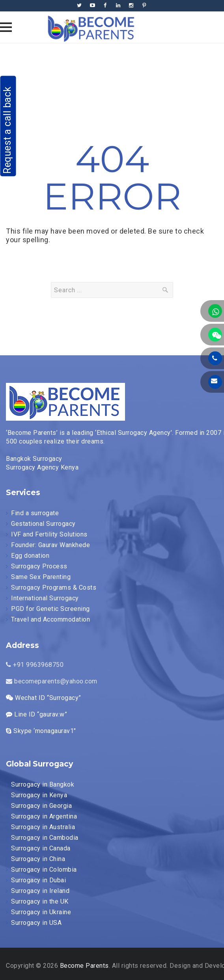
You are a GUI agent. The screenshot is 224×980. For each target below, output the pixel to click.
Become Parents (84, 966)
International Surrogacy (45, 598)
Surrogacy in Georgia (41, 806)
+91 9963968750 (35, 665)
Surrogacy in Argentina (44, 816)
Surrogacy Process (39, 566)
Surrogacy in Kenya (39, 795)
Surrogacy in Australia (43, 827)
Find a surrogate (35, 513)
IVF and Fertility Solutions (49, 534)
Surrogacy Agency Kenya (42, 467)
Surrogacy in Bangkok (43, 784)
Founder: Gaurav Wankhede (50, 545)
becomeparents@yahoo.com (52, 681)
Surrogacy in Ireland (40, 891)
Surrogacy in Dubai (38, 880)
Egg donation (30, 556)
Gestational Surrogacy (43, 524)
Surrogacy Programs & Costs (54, 587)
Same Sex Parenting (41, 577)
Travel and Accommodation (50, 619)
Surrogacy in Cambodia (45, 838)
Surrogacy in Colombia (44, 870)
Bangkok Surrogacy (34, 459)
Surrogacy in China (38, 859)
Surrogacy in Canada (41, 848)
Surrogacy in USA (36, 923)
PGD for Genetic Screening (50, 609)
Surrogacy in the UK (40, 901)
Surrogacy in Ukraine (41, 912)
